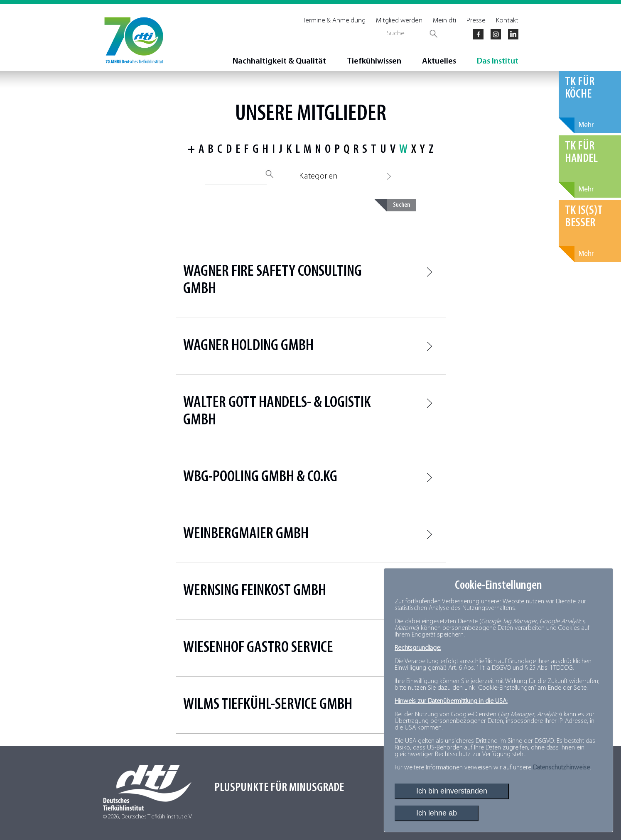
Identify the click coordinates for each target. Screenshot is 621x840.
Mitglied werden (399, 21)
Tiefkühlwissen (374, 61)
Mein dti (444, 21)
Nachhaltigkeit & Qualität (279, 61)
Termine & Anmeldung (334, 21)
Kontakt (507, 21)
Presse (476, 21)
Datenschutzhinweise (561, 768)
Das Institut (498, 61)
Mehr (586, 125)
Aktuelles (439, 61)
